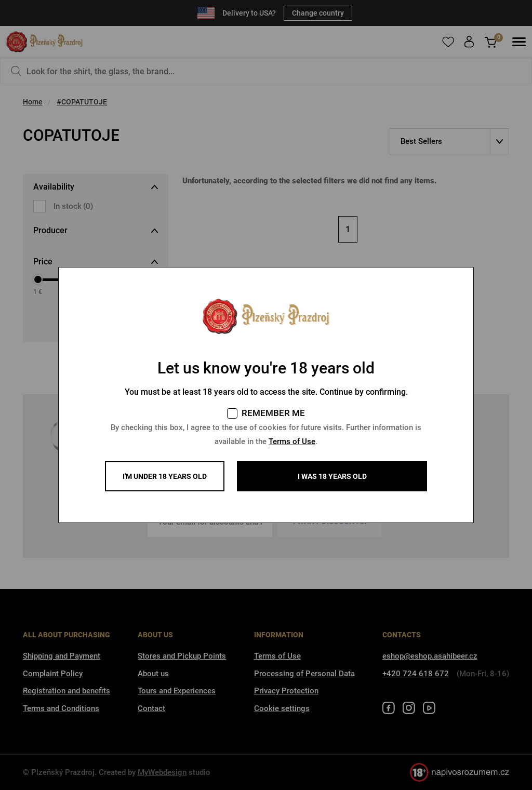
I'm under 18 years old (165, 476)
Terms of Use (292, 441)
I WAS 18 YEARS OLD (332, 476)
